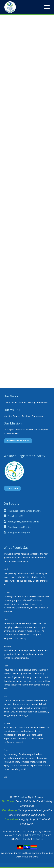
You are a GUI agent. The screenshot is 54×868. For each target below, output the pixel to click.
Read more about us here (18, 441)
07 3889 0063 (35, 835)
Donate (27, 839)
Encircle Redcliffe (16, 516)
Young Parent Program (19, 532)
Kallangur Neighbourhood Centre (23, 522)
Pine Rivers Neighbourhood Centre (24, 511)
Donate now (12, 488)
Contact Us (38, 839)
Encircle (21, 797)
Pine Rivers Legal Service (19, 527)
